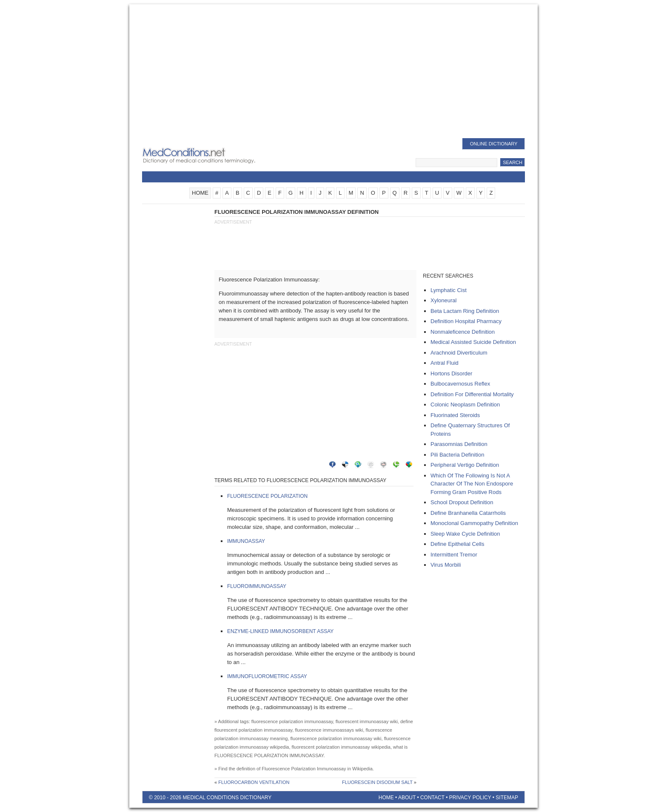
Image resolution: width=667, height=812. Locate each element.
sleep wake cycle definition (465, 534)
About (407, 798)
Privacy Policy (470, 798)
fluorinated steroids (455, 415)
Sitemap (507, 798)
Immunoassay (246, 541)
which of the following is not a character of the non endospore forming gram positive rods (472, 484)
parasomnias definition (459, 444)
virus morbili (446, 565)
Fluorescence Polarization (267, 496)
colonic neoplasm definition (465, 405)
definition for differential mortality (472, 394)
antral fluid (445, 363)
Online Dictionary (494, 144)
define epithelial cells (457, 544)
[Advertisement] (333, 72)
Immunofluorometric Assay (267, 676)
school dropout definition (462, 502)
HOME (200, 193)
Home (386, 798)
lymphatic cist (449, 290)
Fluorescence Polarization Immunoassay (304, 769)
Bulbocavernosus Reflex (460, 384)
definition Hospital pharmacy (466, 321)
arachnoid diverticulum (459, 353)
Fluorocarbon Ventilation (254, 782)
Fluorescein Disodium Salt (377, 782)
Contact (432, 798)
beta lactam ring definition (465, 311)
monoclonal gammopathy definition (474, 523)
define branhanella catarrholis (468, 513)
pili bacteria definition (457, 455)
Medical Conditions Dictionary (211, 155)
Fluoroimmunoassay (257, 586)
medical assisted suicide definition (473, 342)
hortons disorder (451, 373)
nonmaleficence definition (463, 332)
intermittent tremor (454, 555)
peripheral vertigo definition (465, 465)
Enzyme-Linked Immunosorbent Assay (280, 631)
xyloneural (443, 300)
